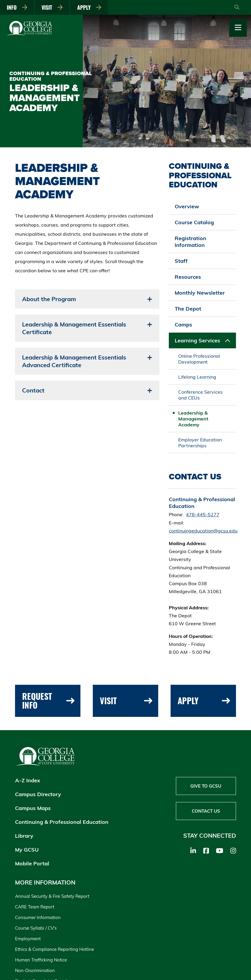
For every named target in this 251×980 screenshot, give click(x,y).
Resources (188, 277)
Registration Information (190, 242)
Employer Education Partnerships (200, 443)
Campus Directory (38, 794)
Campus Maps (33, 808)
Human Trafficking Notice (41, 960)
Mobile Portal (32, 863)
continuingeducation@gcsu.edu (203, 531)
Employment (28, 939)
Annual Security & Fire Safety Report (52, 896)
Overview (187, 206)
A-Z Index (28, 780)
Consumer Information (38, 917)
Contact (33, 390)
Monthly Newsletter (200, 293)
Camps (183, 325)
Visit (52, 7)
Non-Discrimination (35, 970)
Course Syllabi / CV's (36, 928)
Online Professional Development (199, 359)
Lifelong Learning (197, 377)
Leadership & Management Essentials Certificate (74, 328)
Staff (181, 261)
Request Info (48, 701)
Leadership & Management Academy (193, 419)
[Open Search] (237, 7)
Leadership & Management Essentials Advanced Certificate (74, 361)
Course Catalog (194, 222)
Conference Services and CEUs (200, 395)
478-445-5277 (203, 514)
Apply (89, 7)
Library (24, 836)
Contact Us (206, 811)
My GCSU (27, 850)
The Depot (188, 309)
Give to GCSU (206, 786)
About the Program (49, 299)
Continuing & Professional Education (62, 822)
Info (17, 7)
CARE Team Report (35, 907)
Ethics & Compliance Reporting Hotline (55, 949)
